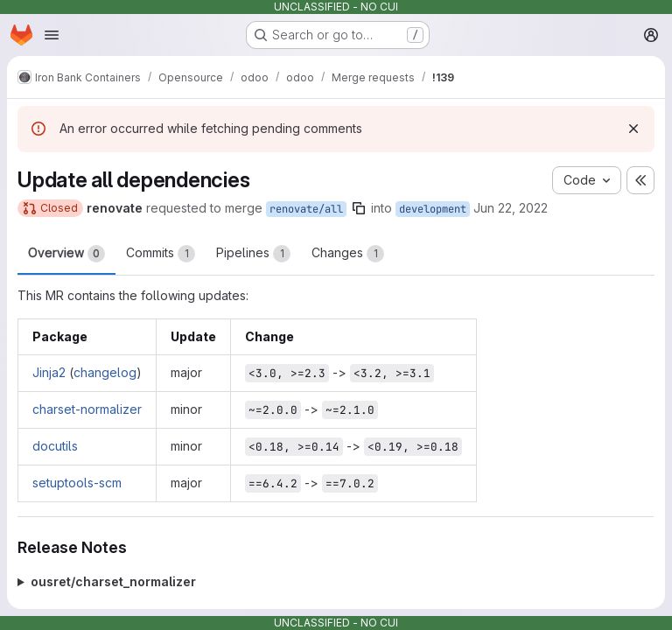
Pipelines (253, 254)
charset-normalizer (87, 409)
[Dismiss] (633, 129)
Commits (161, 254)
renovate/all (306, 209)
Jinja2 (49, 372)
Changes (348, 254)
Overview (66, 254)
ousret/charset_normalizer (113, 581)
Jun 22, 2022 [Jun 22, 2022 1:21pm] (511, 208)
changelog (105, 372)
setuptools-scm (77, 483)
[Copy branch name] (359, 208)
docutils (55, 446)
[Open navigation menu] (52, 35)
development (433, 209)
